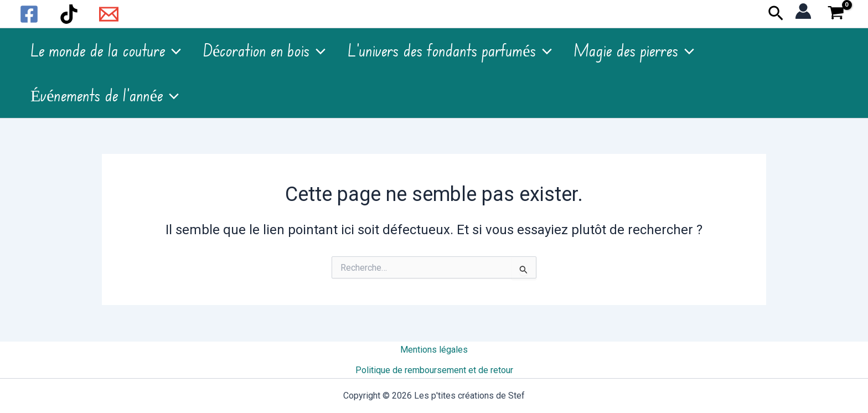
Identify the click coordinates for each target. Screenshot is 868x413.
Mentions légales (434, 350)
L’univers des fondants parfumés (449, 51)
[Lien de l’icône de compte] (803, 11)
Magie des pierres (634, 51)
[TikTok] (69, 14)
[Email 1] (109, 14)
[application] (173, 51)
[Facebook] (29, 14)
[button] (776, 14)
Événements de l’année (105, 96)
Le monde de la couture (106, 51)
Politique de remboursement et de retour (434, 370)
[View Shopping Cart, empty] (836, 14)
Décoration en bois (264, 51)
